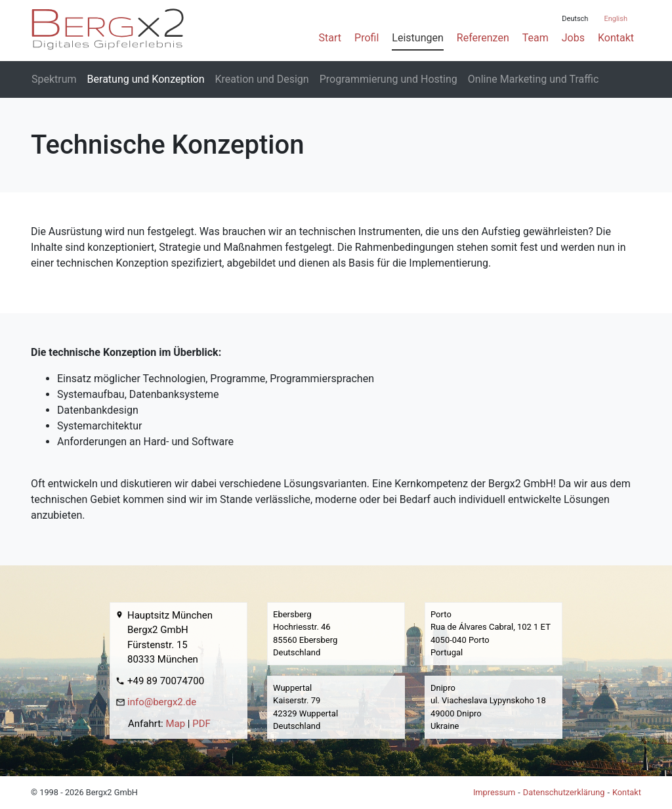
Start (330, 38)
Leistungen (417, 38)
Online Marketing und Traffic (534, 79)
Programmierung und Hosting (388, 79)
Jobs (573, 38)
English (616, 19)
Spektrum (54, 79)
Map (175, 724)
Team (535, 38)
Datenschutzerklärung (564, 792)
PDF (201, 724)
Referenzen (483, 38)
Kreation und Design (262, 79)
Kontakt (616, 38)
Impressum (494, 792)
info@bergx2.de (162, 702)
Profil (367, 38)
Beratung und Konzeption (146, 79)
